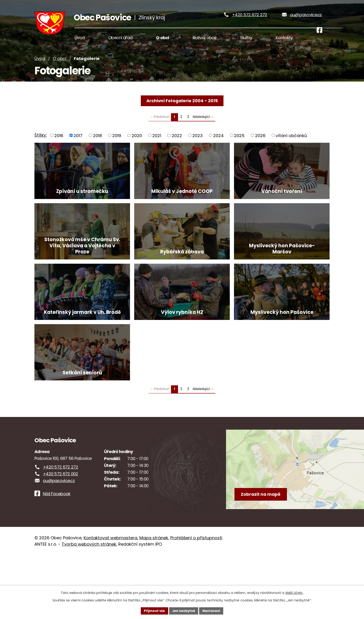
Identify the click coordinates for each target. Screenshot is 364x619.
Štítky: (41, 143)
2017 (78, 143)
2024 (218, 143)
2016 (59, 143)
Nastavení (213, 611)
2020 (137, 143)
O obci (59, 66)
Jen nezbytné (184, 611)
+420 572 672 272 (249, 18)
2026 (260, 143)
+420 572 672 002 (60, 538)
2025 (239, 143)
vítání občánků (291, 143)
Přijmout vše (153, 611)
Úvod (40, 66)
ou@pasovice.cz (306, 18)
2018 (97, 143)
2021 (157, 143)
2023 (197, 143)
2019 (117, 143)
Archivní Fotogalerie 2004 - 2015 (182, 108)
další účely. (294, 592)
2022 (177, 143)
